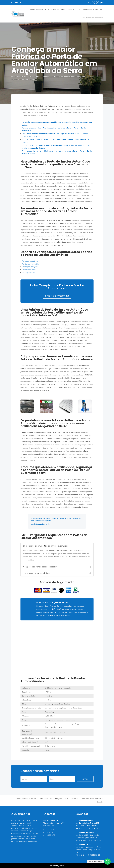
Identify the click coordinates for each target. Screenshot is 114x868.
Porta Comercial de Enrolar (55, 9)
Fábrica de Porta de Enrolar (26, 799)
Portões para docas (29, 270)
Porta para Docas (74, 9)
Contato (100, 802)
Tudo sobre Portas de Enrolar (92, 799)
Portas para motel (29, 273)
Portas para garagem (30, 267)
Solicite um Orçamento (57, 296)
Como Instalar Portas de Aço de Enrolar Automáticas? (59, 799)
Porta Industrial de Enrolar (93, 9)
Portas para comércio (30, 261)
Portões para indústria (30, 264)
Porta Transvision (36, 9)
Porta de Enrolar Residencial (92, 18)
